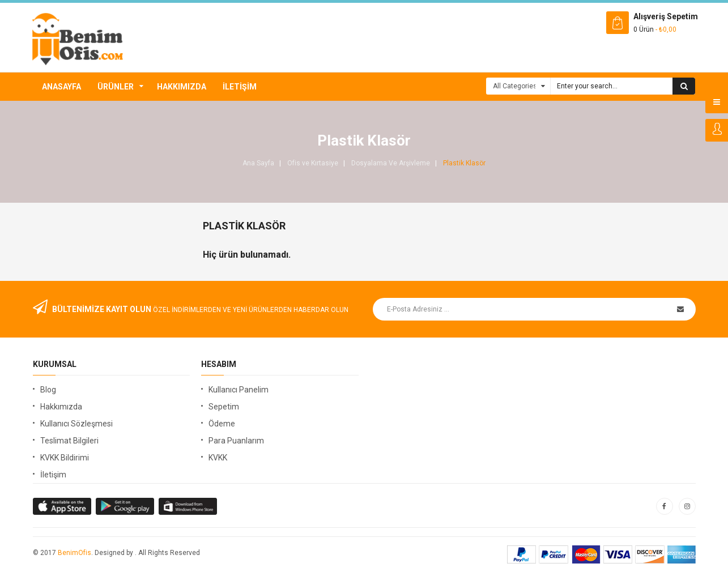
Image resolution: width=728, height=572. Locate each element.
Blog (48, 390)
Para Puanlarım (236, 441)
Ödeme (222, 424)
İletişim (240, 87)
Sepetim (224, 407)
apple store (125, 506)
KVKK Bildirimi (65, 458)
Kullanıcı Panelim (239, 390)
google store (63, 506)
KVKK (218, 458)
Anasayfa (61, 87)
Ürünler (116, 87)
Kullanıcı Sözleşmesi (76, 424)
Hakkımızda (182, 87)
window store (188, 506)
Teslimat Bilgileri (69, 441)
